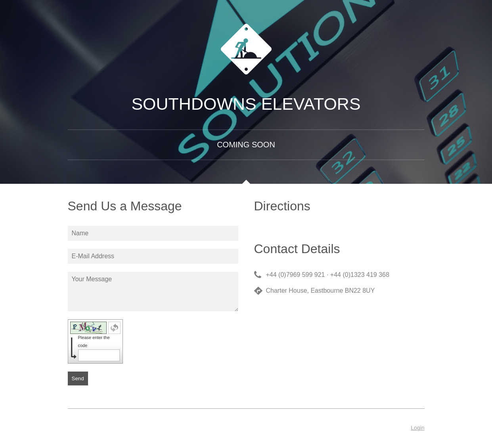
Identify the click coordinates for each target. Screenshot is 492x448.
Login (417, 428)
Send (78, 378)
